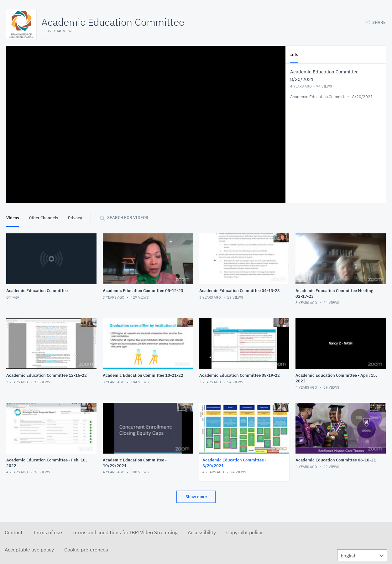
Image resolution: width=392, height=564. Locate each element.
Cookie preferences (86, 550)
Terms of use (47, 532)
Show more (196, 497)
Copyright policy (244, 532)
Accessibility (202, 532)
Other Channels (43, 218)
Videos (13, 218)
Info (294, 54)
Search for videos (128, 218)
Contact (14, 532)
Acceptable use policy (29, 550)
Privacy (75, 218)
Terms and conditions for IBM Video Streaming (125, 532)
